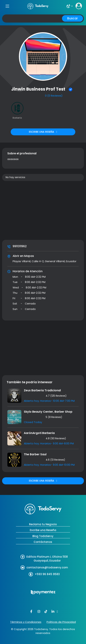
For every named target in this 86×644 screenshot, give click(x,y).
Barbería (17, 118)
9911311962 (20, 246)
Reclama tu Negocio (43, 524)
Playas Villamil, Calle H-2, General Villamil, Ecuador (44, 261)
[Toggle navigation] (7, 6)
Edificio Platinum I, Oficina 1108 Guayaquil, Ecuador (47, 559)
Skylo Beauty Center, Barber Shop (48, 412)
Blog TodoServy (43, 536)
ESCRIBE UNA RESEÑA (43, 132)
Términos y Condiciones (26, 622)
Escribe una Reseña (43, 530)
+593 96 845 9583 (47, 574)
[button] (69, 6)
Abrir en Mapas (23, 256)
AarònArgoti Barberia (39, 433)
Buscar (73, 18)
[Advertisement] (43, 211)
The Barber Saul (35, 454)
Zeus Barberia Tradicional (42, 390)
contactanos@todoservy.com (47, 567)
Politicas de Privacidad (61, 622)
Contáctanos (43, 542)
